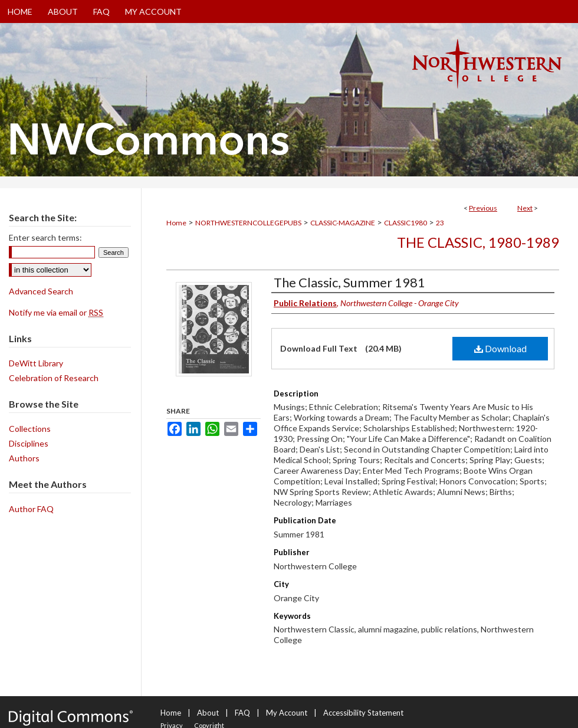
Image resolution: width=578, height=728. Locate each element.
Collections (30, 429)
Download (500, 348)
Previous (483, 208)
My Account (287, 713)
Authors (24, 458)
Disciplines (29, 443)
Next (525, 208)
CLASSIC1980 (405, 223)
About (208, 713)
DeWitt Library (36, 363)
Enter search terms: (45, 237)
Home (176, 223)
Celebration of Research (54, 378)
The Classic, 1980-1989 (478, 242)
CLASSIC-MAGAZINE (343, 223)
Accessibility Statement (363, 713)
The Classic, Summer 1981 (349, 282)
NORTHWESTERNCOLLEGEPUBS (248, 223)
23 (440, 223)
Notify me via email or (56, 312)
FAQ (242, 713)
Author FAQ (31, 509)
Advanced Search (41, 291)
